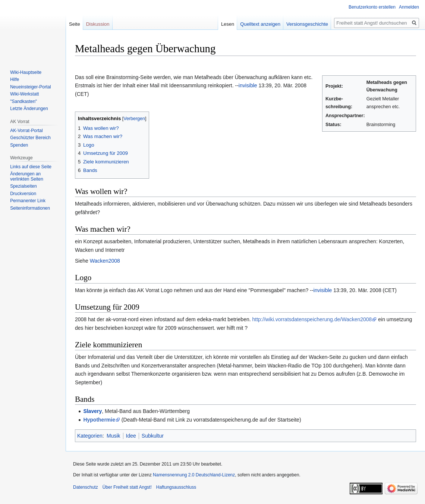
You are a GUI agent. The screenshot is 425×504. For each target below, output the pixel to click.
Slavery (92, 411)
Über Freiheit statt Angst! (127, 487)
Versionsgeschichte (307, 24)
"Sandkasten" (23, 101)
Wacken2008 (105, 261)
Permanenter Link (28, 201)
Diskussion (98, 24)
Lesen (228, 24)
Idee (131, 436)
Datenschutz (86, 487)
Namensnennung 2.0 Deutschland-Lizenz (194, 475)
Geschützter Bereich (30, 138)
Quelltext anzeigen (260, 24)
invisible (248, 85)
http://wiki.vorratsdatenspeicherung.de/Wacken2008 (312, 319)
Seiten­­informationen (30, 208)
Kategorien (90, 436)
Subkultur (153, 436)
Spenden (19, 145)
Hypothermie (99, 420)
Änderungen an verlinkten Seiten (27, 176)
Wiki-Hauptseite (26, 72)
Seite (75, 24)
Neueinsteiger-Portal (30, 87)
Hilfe (15, 79)
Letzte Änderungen (29, 109)
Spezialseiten (23, 186)
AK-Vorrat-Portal (26, 131)
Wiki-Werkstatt (24, 94)
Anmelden (409, 7)
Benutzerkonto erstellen (372, 7)
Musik (114, 436)
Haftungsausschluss (176, 487)
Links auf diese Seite (31, 167)
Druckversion (23, 194)
